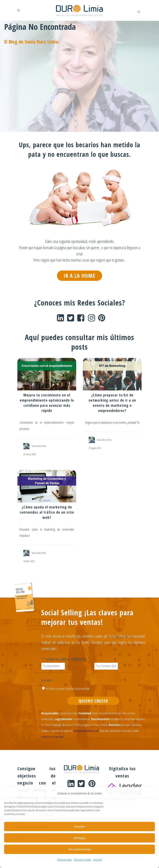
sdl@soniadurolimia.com (86, 733)
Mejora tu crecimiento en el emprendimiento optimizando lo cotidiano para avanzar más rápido (47, 403)
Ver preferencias (79, 849)
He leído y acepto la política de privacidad (68, 689)
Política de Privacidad (82, 860)
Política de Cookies (64, 860)
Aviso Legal (98, 860)
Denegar (79, 838)
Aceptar (79, 826)
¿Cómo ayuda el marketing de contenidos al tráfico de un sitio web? (47, 513)
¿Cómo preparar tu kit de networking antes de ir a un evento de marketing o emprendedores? (112, 403)
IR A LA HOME (79, 276)
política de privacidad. (53, 739)
